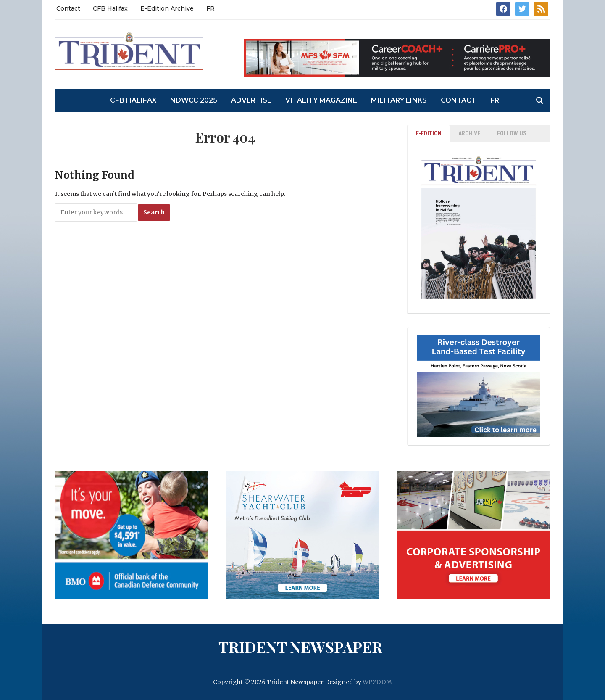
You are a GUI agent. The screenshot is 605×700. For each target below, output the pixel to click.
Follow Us (512, 133)
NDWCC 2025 (194, 100)
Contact (68, 8)
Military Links (399, 100)
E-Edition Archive (167, 8)
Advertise (251, 100)
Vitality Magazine (321, 100)
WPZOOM (377, 682)
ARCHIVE (469, 133)
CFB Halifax (110, 8)
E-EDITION (429, 133)
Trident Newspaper (300, 647)
